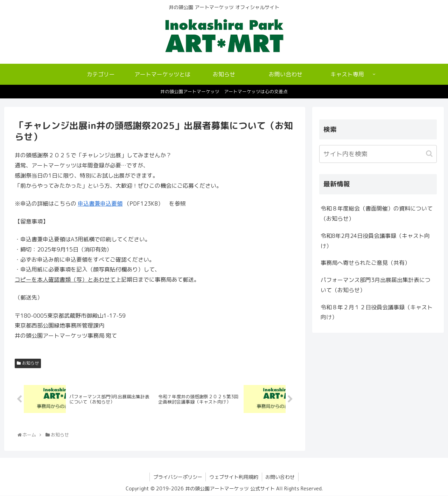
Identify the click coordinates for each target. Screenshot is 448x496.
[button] (430, 154)
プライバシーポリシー (177, 477)
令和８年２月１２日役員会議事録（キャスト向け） (377, 312)
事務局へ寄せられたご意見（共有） (365, 263)
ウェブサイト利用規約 (234, 477)
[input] (378, 154)
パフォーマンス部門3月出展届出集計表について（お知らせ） (376, 285)
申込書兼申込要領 (100, 204)
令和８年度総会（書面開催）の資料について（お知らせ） (377, 213)
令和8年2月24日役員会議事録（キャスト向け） (375, 241)
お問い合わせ (280, 477)
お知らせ (30, 363)
